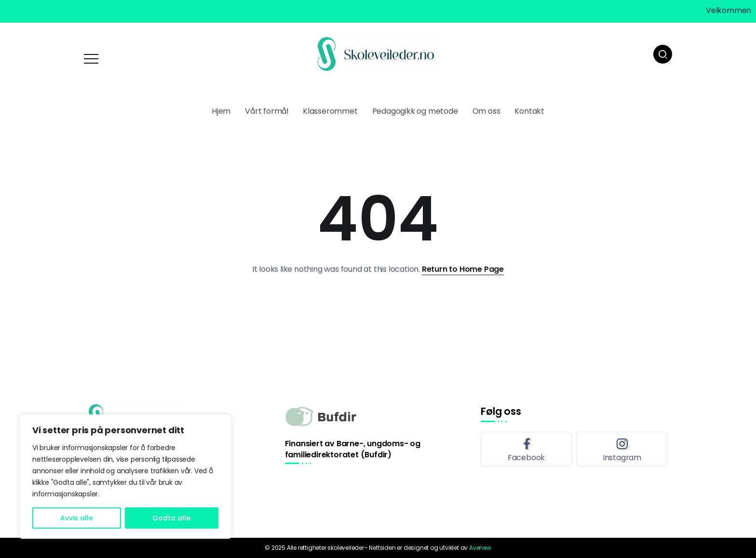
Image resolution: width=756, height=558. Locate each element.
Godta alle (171, 518)
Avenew (480, 548)
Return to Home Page (463, 269)
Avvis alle (77, 518)
